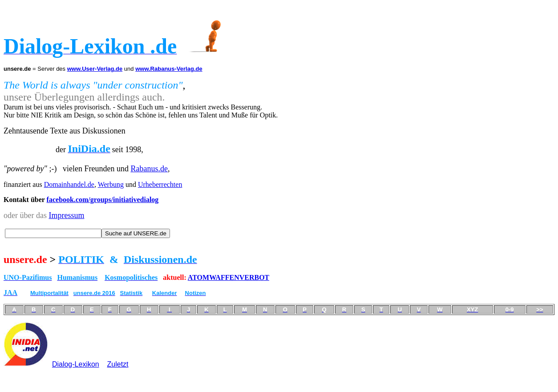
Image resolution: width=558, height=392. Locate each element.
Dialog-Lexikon (76, 364)
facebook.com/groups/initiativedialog (103, 200)
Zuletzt (118, 364)
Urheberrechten (160, 184)
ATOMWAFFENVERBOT (228, 277)
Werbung (111, 184)
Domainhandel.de (69, 184)
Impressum (66, 215)
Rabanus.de (149, 169)
